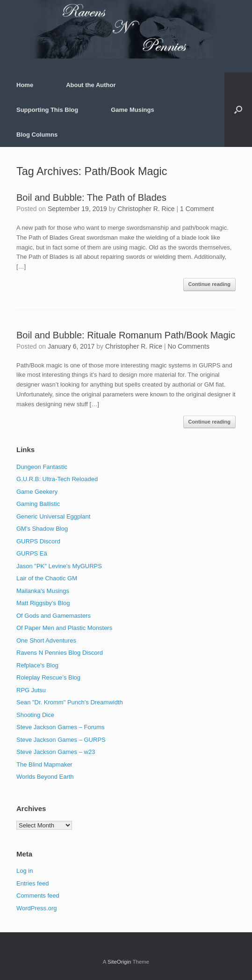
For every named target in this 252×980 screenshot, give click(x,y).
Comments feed (38, 896)
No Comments (189, 346)
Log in (25, 871)
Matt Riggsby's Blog (43, 603)
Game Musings (132, 110)
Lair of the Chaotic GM (47, 578)
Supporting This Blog (47, 110)
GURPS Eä (32, 553)
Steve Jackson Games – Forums (61, 727)
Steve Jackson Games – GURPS (61, 740)
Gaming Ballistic (38, 504)
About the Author (91, 85)
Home (25, 85)
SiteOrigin (119, 962)
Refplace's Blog (37, 665)
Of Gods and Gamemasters (54, 616)
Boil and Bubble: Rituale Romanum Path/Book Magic (126, 335)
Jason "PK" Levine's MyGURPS (59, 566)
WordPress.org (36, 908)
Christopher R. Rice (146, 209)
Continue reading (209, 284)
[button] (238, 110)
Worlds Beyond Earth (45, 777)
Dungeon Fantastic (42, 467)
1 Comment (197, 209)
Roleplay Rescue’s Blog (48, 677)
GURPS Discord (38, 541)
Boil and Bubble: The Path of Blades (91, 197)
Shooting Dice (35, 715)
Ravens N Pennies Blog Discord (60, 653)
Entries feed (32, 883)
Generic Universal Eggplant (53, 516)
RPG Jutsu (31, 690)
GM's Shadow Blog (42, 529)
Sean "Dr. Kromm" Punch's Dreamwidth (70, 702)
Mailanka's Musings (43, 591)
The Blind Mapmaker (44, 764)
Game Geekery (37, 492)
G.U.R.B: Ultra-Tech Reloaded (57, 479)
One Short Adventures (46, 640)
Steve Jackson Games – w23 (56, 752)
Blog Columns (37, 135)
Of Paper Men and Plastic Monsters (64, 628)
